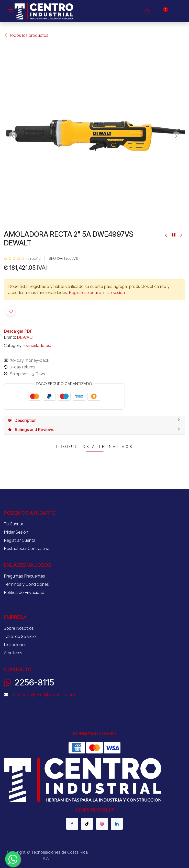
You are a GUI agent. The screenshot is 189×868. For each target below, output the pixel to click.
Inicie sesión (114, 293)
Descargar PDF (18, 331)
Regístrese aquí (83, 293)
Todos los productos (26, 35)
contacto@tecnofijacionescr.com (44, 695)
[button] (13, 136)
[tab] (94, 421)
